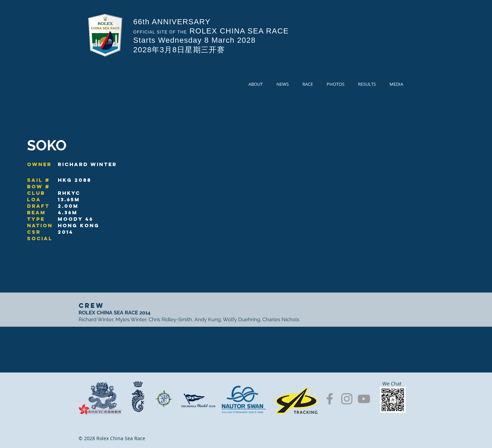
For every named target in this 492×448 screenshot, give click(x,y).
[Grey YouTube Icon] (364, 399)
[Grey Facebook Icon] (330, 399)
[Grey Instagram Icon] (347, 399)
